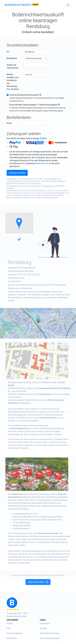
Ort (8, 52)
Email (9, 123)
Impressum (45, 623)
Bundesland (12, 58)
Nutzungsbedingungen (50, 638)
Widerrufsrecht (42, 163)
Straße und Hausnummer (13, 66)
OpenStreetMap (63, 338)
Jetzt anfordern (38, 585)
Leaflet (54, 338)
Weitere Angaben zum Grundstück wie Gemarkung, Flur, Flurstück (13, 82)
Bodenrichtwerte (18, 5)
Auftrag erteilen (17, 173)
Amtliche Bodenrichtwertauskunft (24, 95)
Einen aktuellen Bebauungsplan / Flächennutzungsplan (34, 105)
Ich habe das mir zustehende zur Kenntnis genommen (35, 165)
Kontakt (43, 628)
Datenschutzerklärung (50, 633)
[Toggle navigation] (68, 5)
